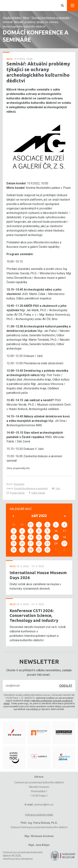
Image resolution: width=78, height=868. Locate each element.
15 (39, 537)
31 (31, 525)
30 (47, 550)
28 (31, 550)
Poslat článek (16, 493)
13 (22, 537)
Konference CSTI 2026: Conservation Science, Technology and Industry (34, 616)
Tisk (56, 488)
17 (56, 537)
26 (14, 550)
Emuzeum (19, 484)
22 (39, 544)
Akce (26, 18)
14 (31, 537)
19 (14, 544)
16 (47, 537)
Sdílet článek (37, 493)
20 (22, 544)
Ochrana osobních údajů (39, 815)
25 (64, 544)
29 (39, 550)
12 (14, 537)
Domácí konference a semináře (51, 18)
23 (47, 544)
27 (22, 550)
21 (31, 544)
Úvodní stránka (12, 18)
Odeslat (66, 686)
